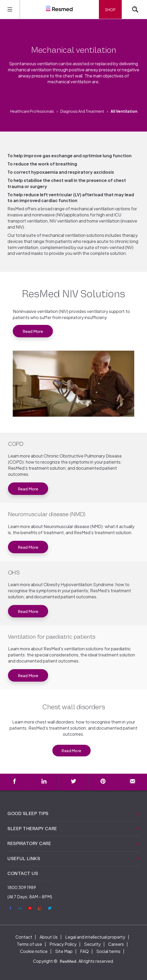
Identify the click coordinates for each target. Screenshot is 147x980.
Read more (28, 489)
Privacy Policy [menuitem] (63, 944)
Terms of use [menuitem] (29, 944)
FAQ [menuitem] (84, 951)
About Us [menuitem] (49, 937)
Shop (110, 10)
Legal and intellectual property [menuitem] (95, 937)
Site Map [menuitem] (64, 951)
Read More (33, 331)
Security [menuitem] (92, 944)
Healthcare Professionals (32, 111)
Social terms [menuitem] (108, 951)
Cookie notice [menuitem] (34, 951)
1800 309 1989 (22, 887)
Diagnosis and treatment (82, 111)
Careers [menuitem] (116, 944)
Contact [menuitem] (24, 937)
